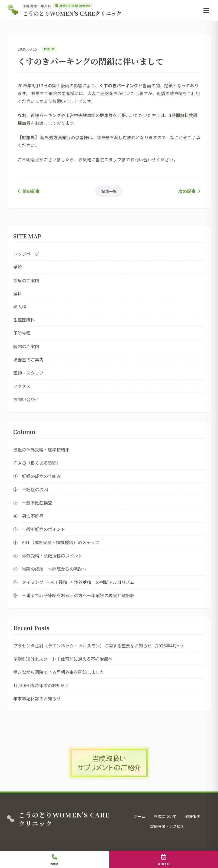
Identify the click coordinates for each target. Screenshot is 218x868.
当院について (165, 816)
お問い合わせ (26, 399)
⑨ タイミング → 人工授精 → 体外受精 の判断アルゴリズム (74, 582)
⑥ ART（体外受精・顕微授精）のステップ (56, 542)
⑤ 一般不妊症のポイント (39, 529)
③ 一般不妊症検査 (33, 503)
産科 (18, 293)
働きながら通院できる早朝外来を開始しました (59, 672)
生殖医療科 (24, 320)
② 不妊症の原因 (31, 489)
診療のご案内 (26, 280)
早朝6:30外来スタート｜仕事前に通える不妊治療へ (63, 659)
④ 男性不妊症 (28, 516)
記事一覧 (109, 191)
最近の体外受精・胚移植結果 (41, 450)
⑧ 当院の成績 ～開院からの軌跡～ (50, 569)
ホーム (140, 816)
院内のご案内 (26, 346)
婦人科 (20, 307)
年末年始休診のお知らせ (37, 699)
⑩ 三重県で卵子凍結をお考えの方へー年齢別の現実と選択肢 (74, 595)
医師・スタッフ (28, 373)
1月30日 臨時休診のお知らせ (41, 685)
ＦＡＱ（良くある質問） (37, 463)
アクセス (22, 386)
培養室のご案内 (28, 360)
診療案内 (193, 816)
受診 (18, 267)
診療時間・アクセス (167, 826)
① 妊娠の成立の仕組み (37, 476)
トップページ (26, 254)
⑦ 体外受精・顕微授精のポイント (48, 556)
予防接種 (22, 333)
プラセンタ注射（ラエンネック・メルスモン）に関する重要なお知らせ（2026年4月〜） (99, 646)
